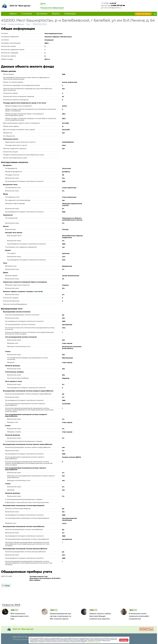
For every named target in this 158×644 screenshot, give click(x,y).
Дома (43, 4)
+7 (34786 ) (109, 3)
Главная (3, 24)
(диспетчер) (113, 5)
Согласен (124, 640)
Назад (7, 586)
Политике (89, 642)
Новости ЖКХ (11, 605)
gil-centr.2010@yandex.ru (111, 8)
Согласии (96, 642)
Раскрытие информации (52, 8)
